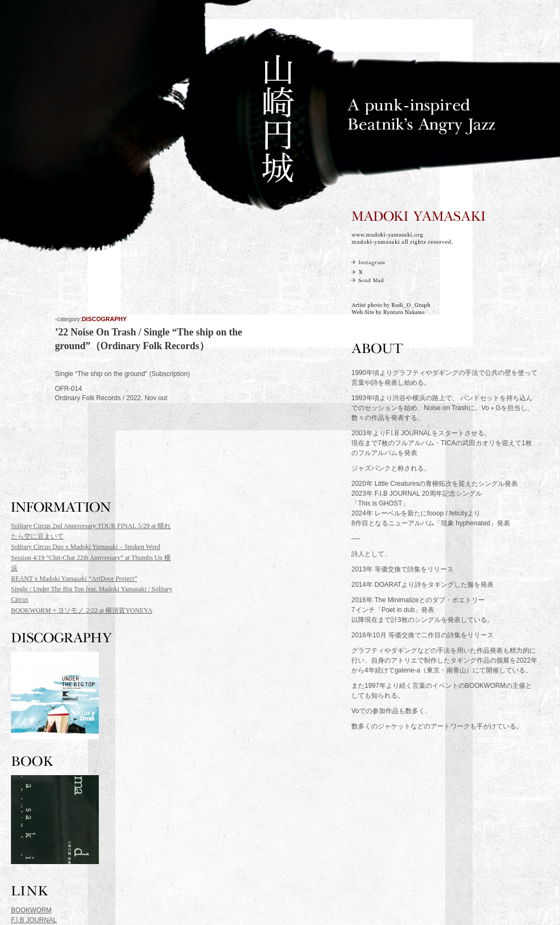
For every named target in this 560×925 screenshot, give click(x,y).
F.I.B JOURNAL (34, 920)
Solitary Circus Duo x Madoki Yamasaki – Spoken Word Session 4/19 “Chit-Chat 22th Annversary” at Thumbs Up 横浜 (91, 557)
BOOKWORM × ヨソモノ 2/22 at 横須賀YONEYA (82, 610)
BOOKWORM (31, 910)
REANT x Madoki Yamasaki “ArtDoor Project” (74, 579)
